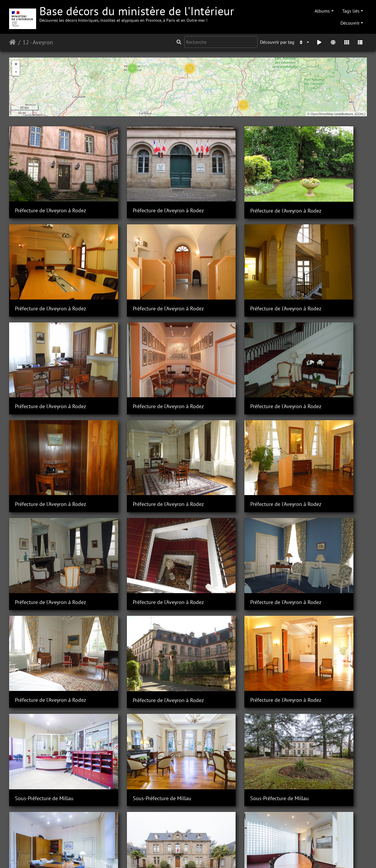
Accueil (12, 42)
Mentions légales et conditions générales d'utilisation (235, 856)
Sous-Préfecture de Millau (228, 512)
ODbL (360, 114)
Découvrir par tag (277, 42)
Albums (322, 11)
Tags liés (351, 11)
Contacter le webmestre (155, 856)
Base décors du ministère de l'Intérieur (137, 13)
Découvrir (350, 23)
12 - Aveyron (38, 42)
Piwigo (121, 856)
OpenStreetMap (322, 114)
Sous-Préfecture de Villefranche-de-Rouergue (51, 752)
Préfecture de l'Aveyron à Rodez (51, 192)
